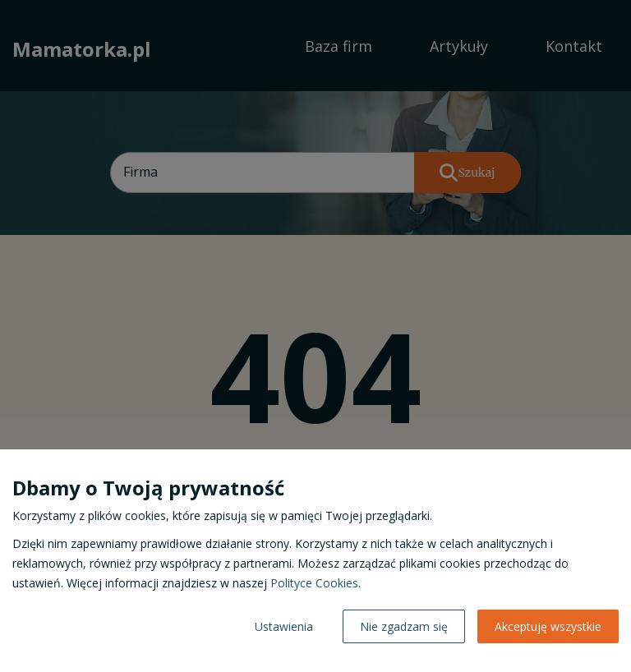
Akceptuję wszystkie (548, 626)
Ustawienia (284, 626)
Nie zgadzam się (404, 626)
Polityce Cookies (314, 583)
